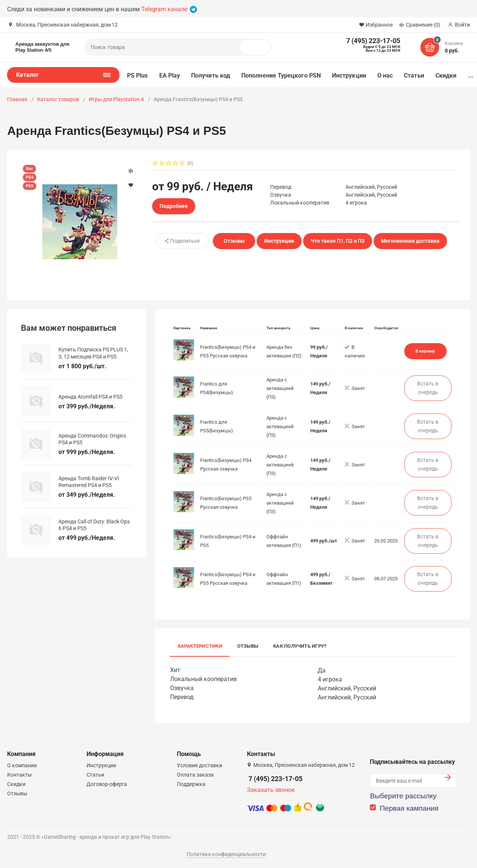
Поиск (258, 47)
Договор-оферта (107, 784)
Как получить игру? (300, 646)
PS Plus (138, 75)
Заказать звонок (271, 790)
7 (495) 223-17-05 (275, 779)
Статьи (414, 75)
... (470, 75)
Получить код (211, 75)
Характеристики (200, 646)
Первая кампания (409, 808)
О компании (22, 765)
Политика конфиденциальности (226, 854)
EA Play (170, 75)
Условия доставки (200, 765)
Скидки (446, 75)
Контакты (19, 775)
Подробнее (174, 206)
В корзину (425, 351)
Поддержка (191, 784)
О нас (385, 75)
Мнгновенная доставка (410, 241)
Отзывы (234, 241)
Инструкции (349, 75)
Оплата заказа (195, 775)
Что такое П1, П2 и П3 (338, 241)
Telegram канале (169, 9)
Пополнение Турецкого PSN (281, 75)
